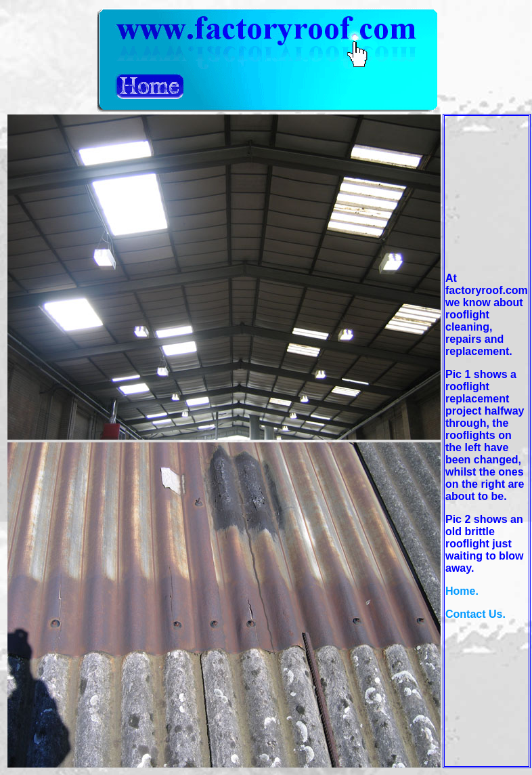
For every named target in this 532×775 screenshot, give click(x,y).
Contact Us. (475, 614)
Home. (462, 591)
